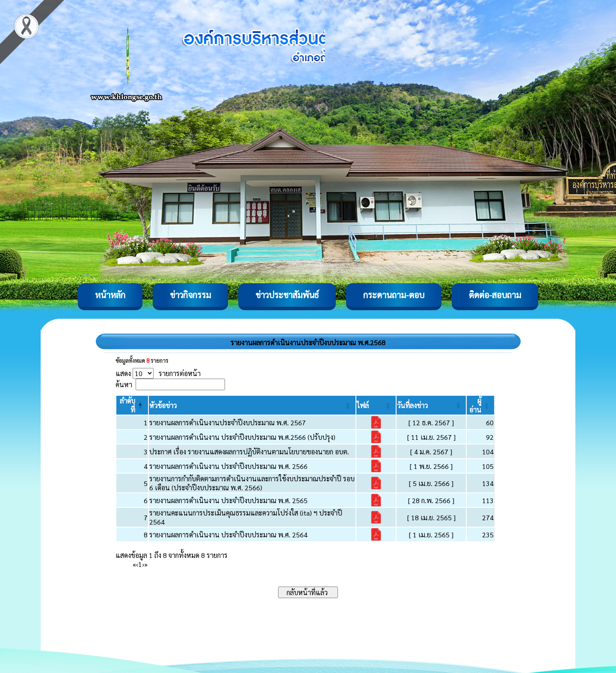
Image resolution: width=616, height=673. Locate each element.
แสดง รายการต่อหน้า (158, 373)
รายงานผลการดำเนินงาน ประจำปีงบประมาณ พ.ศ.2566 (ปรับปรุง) (242, 437)
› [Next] (143, 564)
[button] (163, 405)
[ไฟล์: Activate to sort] (376, 405)
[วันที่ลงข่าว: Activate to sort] (431, 405)
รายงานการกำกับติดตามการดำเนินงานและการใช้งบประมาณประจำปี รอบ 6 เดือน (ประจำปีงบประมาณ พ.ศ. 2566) (252, 483)
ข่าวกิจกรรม (190, 295)
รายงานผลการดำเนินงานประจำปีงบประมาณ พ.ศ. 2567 (228, 422)
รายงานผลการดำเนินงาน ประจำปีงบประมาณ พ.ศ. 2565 (228, 500)
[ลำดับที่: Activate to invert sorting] (132, 405)
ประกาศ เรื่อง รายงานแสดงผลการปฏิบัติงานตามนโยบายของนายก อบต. (249, 452)
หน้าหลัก (110, 295)
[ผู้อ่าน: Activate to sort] (481, 405)
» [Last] (146, 564)
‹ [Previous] (137, 564)
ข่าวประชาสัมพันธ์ (287, 295)
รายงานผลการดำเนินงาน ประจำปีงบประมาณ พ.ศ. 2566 (228, 466)
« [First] (134, 564)
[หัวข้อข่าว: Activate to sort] (252, 405)
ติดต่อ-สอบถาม (495, 295)
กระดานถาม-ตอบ (394, 295)
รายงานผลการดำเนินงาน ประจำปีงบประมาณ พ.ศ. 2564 (228, 535)
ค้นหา (124, 384)
